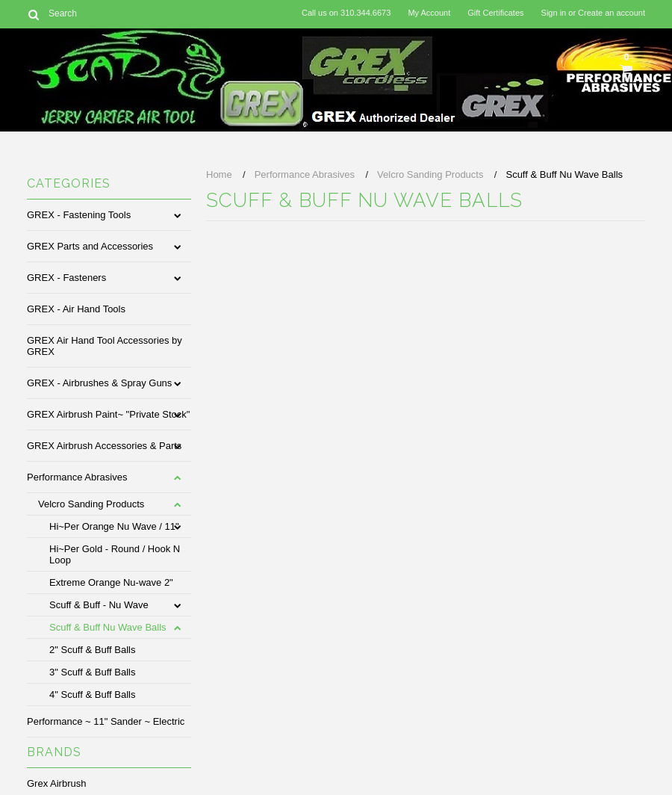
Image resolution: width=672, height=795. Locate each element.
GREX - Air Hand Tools (76, 309)
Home (219, 174)
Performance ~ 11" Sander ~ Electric (106, 721)
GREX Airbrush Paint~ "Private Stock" (108, 414)
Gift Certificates (495, 13)
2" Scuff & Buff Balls (92, 650)
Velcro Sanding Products (91, 504)
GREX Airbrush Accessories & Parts (104, 446)
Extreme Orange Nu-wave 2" (111, 582)
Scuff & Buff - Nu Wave (99, 605)
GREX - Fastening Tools (79, 215)
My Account (429, 13)
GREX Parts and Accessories (90, 246)
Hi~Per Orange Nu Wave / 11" (114, 526)
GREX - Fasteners (66, 278)
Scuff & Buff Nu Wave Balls (108, 627)
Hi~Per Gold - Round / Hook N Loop (115, 554)
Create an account (612, 13)
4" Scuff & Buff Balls (92, 695)
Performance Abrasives (77, 477)
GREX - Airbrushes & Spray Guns (99, 383)
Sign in (554, 13)
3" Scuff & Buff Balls (92, 672)
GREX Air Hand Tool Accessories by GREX (105, 346)
